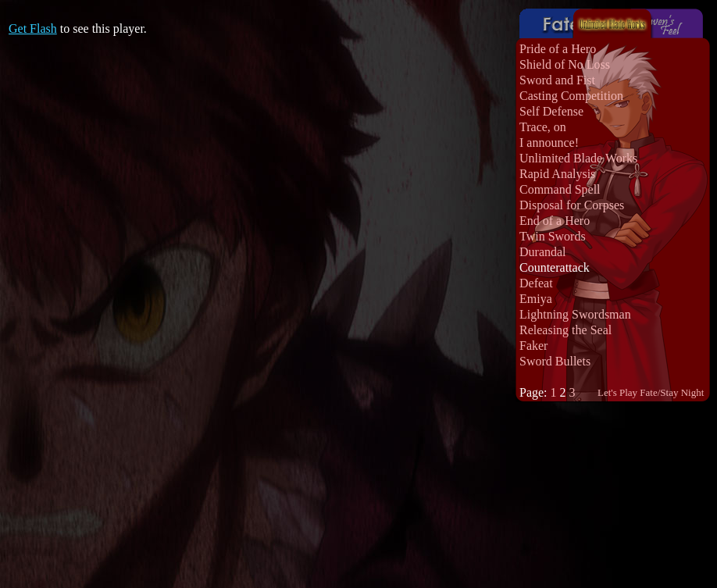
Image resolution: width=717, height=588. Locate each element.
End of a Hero (555, 221)
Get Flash (33, 29)
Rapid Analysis (557, 174)
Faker (533, 346)
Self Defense (551, 111)
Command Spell (560, 189)
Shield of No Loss (565, 64)
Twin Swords (553, 236)
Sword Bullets (555, 361)
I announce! (549, 143)
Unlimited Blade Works (578, 158)
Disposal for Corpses (572, 205)
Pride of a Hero (558, 49)
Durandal (543, 252)
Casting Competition (571, 96)
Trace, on (543, 127)
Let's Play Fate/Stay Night (651, 392)
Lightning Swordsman (575, 314)
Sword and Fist (557, 80)
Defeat (536, 283)
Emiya (536, 299)
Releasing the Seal (565, 330)
